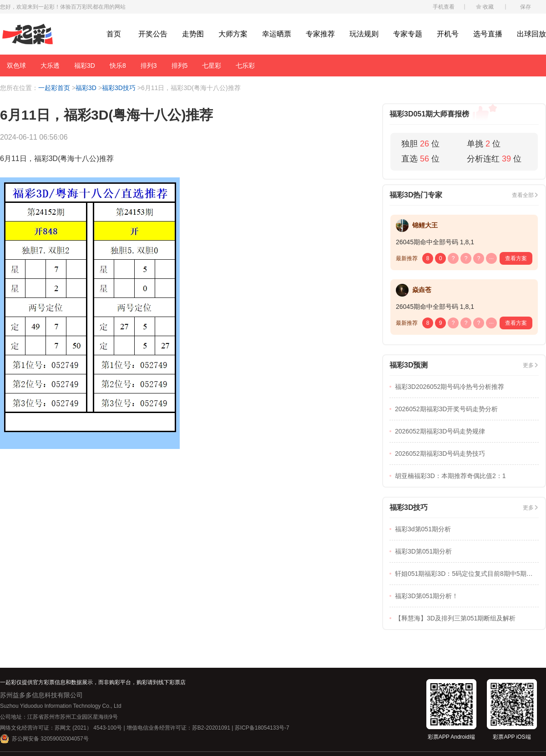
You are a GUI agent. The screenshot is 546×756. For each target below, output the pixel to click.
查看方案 (516, 258)
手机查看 (444, 7)
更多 (528, 365)
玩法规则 (364, 34)
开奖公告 (153, 34)
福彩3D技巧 (119, 88)
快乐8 (118, 66)
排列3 (149, 66)
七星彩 (212, 66)
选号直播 (488, 34)
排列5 (180, 66)
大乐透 (50, 66)
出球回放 (531, 34)
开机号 (448, 34)
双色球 (16, 66)
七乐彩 (245, 66)
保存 (526, 7)
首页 (114, 34)
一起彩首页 (54, 88)
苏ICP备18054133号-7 (262, 728)
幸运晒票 (277, 34)
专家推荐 (320, 34)
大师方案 (233, 34)
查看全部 (523, 195)
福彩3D (85, 66)
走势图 (193, 34)
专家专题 (408, 34)
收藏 (488, 7)
